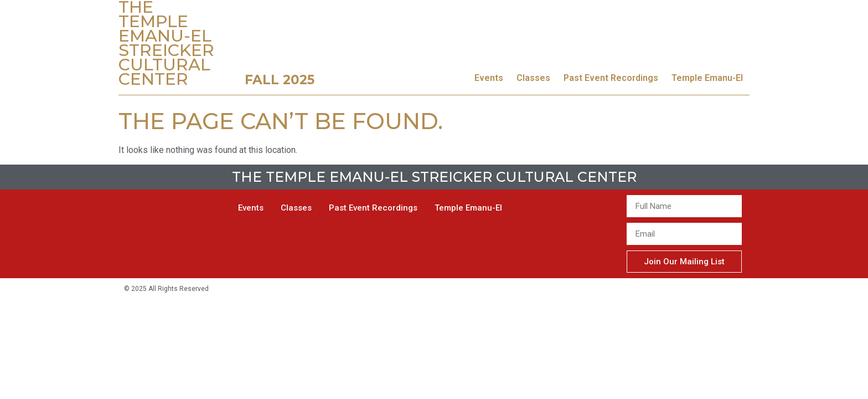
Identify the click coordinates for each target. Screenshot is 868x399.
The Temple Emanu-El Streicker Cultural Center (434, 177)
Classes (533, 78)
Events (489, 78)
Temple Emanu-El (707, 78)
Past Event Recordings (611, 78)
